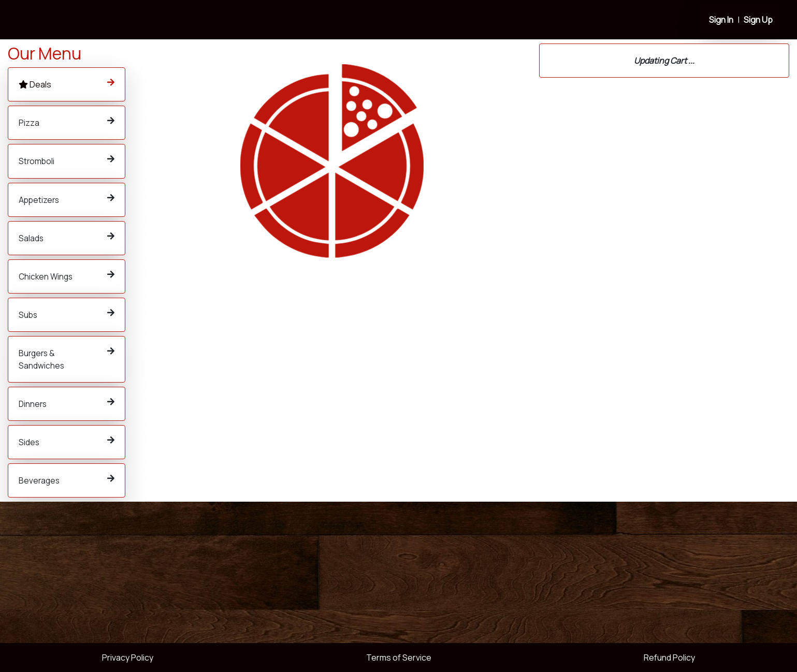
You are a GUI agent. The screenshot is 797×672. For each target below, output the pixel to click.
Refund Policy (669, 658)
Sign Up (758, 20)
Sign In (721, 20)
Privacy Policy (128, 658)
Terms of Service (399, 658)
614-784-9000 (588, 193)
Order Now (190, 196)
